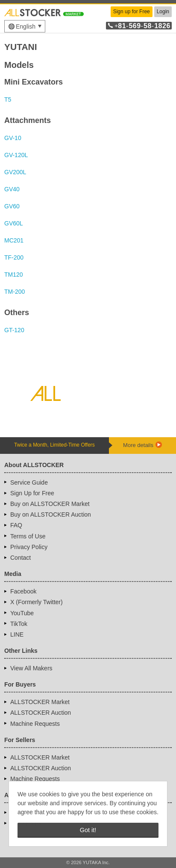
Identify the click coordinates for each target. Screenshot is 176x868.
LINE (17, 634)
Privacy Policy (29, 547)
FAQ (16, 525)
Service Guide (29, 482)
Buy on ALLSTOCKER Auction (51, 514)
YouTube (22, 613)
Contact (21, 558)
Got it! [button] (88, 830)
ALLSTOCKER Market (40, 702)
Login (163, 12)
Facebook (23, 591)
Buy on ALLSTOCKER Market (50, 504)
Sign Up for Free (32, 493)
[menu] (25, 26)
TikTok (19, 624)
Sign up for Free (132, 12)
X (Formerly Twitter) (37, 602)
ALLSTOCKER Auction (41, 713)
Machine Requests (35, 724)
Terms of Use (28, 536)
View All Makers (31, 668)
